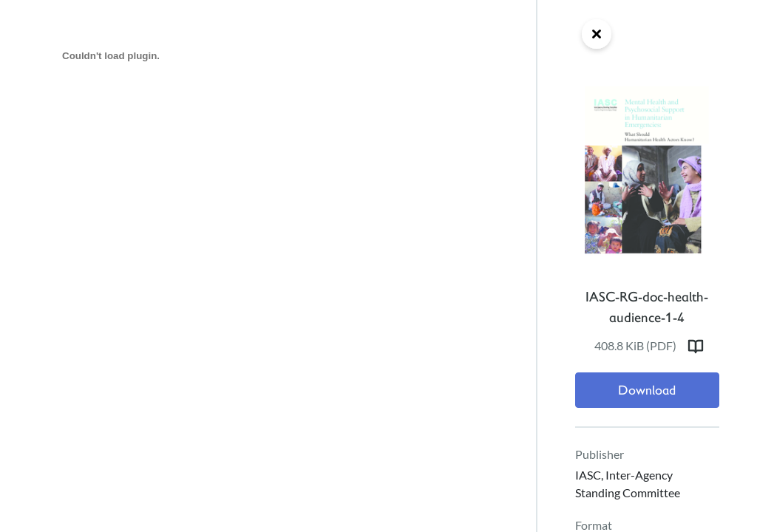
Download (647, 390)
